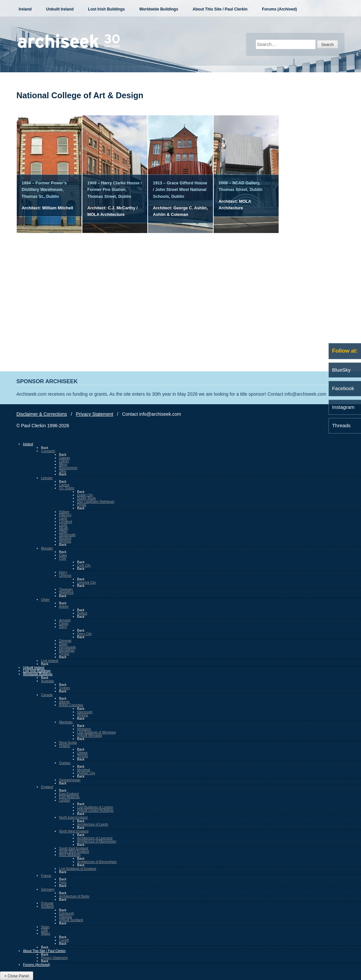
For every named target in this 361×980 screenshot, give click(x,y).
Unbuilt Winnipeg (90, 736)
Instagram (343, 407)
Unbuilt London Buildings (95, 811)
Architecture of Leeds (93, 824)
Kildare (64, 512)
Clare (63, 555)
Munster (47, 548)
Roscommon (68, 468)
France (46, 876)
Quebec (65, 763)
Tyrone (64, 654)
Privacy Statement (95, 414)
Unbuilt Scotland (71, 920)
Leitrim (64, 461)
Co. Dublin (67, 488)
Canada (47, 695)
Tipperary (66, 589)
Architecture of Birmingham (97, 862)
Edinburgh (67, 913)
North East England (73, 817)
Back (45, 448)
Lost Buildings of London (95, 807)
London (64, 800)
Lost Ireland (50, 661)
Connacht (48, 451)
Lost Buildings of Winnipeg (96, 732)
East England (69, 794)
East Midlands (69, 797)
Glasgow (65, 917)
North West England (74, 831)
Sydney (64, 688)
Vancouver (85, 712)
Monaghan (67, 651)
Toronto (83, 756)
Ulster (45, 600)
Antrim (64, 607)
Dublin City (85, 495)
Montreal (84, 770)
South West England (74, 852)
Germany (48, 889)
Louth (63, 525)
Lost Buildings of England (78, 869)
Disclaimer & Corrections (42, 414)
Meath (64, 528)
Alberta (64, 702)
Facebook (343, 388)
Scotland (47, 907)
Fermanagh (67, 647)
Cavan (64, 624)
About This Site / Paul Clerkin (220, 9)
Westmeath (67, 535)
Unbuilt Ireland (60, 9)
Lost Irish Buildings (106, 9)
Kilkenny (65, 515)
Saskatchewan (70, 780)
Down (63, 644)
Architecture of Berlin (74, 896)
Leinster (47, 478)
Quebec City (86, 773)
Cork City (84, 565)
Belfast (82, 613)
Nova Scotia (68, 743)
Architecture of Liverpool (95, 838)
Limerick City (86, 583)
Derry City (84, 634)
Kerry (63, 572)
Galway (64, 458)
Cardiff (64, 940)
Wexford (65, 538)
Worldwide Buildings (159, 9)
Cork (63, 559)
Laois (63, 518)
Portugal (47, 903)
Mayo (63, 465)
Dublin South (86, 498)
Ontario (64, 746)
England (47, 787)
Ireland (25, 9)
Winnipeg (84, 729)
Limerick (65, 576)
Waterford (66, 593)
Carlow (64, 485)
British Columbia (71, 705)
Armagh (65, 620)
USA (44, 930)
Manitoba (66, 722)
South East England (74, 848)
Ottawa (82, 753)
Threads (341, 425)
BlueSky (341, 370)
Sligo (63, 471)
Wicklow (65, 541)
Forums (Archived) (279, 9)
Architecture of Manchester (97, 841)
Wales (45, 933)
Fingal (82, 505)
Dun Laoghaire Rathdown (96, 502)
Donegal (65, 641)
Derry (63, 627)
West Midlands (70, 855)
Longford (65, 522)
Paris (63, 883)
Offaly (63, 532)
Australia (47, 681)
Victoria (83, 715)
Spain (45, 927)
